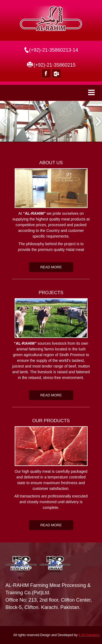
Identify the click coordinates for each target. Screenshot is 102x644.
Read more (51, 267)
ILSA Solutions (89, 635)
